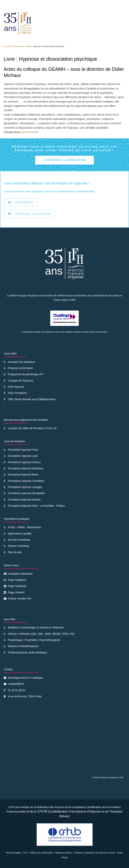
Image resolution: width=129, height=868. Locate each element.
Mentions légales (14, 853)
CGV (25, 853)
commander (30, 132)
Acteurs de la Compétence (71, 807)
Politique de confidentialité (41, 853)
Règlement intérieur (64, 853)
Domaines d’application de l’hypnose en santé (95, 853)
